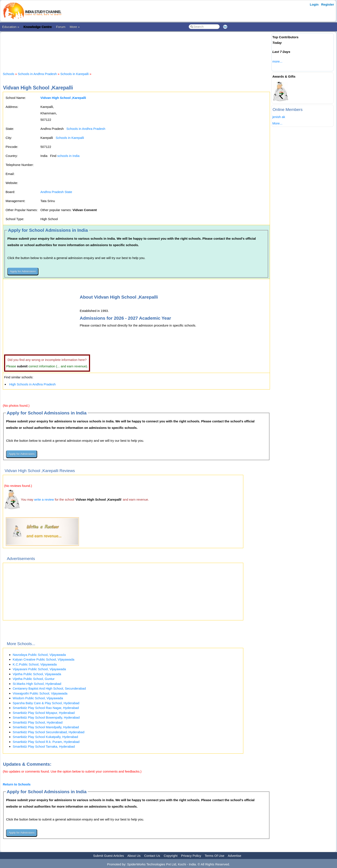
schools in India (68, 156)
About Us (134, 856)
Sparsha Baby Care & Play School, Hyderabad (46, 703)
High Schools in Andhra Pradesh (32, 384)
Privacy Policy (191, 856)
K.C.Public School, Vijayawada (35, 664)
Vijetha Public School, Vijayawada (37, 674)
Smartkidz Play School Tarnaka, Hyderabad (44, 746)
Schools (8, 74)
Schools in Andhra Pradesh (37, 74)
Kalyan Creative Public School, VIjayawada (44, 659)
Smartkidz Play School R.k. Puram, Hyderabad (46, 742)
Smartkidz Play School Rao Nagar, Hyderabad (46, 708)
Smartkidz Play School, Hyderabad (38, 722)
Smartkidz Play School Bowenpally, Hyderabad (46, 717)
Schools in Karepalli (75, 74)
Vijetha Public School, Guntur (34, 679)
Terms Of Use (214, 856)
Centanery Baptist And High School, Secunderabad (49, 688)
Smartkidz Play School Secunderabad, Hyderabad (49, 732)
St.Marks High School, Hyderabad (37, 684)
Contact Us (152, 856)
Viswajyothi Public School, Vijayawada (40, 693)
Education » (11, 27)
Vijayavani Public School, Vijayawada (39, 669)
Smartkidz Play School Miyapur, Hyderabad (44, 713)
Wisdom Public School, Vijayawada (38, 698)
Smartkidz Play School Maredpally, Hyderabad (46, 727)
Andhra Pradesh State (56, 192)
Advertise (235, 856)
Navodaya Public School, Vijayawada (39, 655)
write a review (44, 499)
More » (75, 27)
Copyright (171, 856)
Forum (61, 27)
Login (314, 4)
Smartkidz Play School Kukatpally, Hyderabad (45, 737)
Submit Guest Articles (108, 856)
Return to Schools (17, 784)
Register (328, 4)
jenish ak (279, 117)
